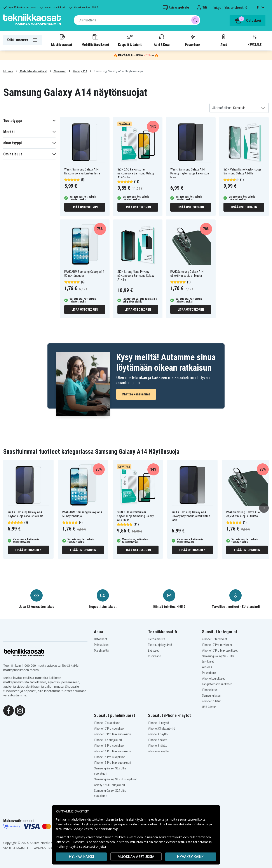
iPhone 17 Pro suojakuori (110, 729)
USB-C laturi (209, 707)
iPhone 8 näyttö (158, 746)
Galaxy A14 (80, 71)
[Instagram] (20, 710)
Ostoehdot (101, 639)
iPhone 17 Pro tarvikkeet (217, 645)
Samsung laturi (211, 696)
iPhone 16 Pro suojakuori (110, 746)
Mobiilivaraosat (62, 40)
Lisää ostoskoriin (85, 207)
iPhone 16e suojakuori (108, 740)
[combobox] (137, 20)
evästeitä (158, 819)
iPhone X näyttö (158, 734)
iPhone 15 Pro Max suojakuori (112, 763)
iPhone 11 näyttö (159, 723)
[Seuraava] (264, 508)
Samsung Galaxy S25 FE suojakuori (116, 779)
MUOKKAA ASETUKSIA (136, 857)
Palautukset (101, 645)
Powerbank (193, 40)
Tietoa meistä (157, 639)
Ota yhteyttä (101, 651)
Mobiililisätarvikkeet (95, 40)
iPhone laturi (210, 690)
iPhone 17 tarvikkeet (214, 639)
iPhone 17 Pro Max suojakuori (112, 734)
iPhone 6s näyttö (159, 751)
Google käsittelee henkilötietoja (96, 829)
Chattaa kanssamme (136, 394)
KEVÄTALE (254, 40)
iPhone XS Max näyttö (162, 729)
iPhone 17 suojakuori (107, 723)
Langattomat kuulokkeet (217, 684)
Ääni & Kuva (162, 40)
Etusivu (8, 71)
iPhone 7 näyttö (158, 740)
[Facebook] (9, 710)
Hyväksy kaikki (191, 857)
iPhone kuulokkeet (213, 678)
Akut (223, 40)
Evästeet (153, 651)
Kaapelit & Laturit (130, 40)
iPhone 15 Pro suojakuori (110, 757)
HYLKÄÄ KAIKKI (81, 857)
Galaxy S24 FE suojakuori (109, 785)
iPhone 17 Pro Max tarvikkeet (220, 651)
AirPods (207, 667)
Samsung (60, 71)
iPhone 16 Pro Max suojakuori (112, 751)
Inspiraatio (155, 656)
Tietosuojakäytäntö (160, 645)
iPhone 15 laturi (212, 701)
